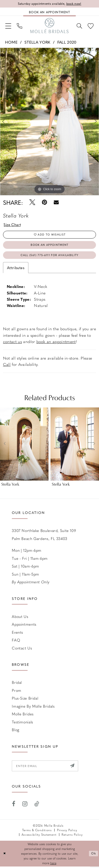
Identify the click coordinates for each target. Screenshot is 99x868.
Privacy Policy (67, 832)
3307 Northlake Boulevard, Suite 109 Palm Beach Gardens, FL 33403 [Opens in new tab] (44, 536)
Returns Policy (72, 836)
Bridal (17, 684)
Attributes (16, 269)
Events (17, 633)
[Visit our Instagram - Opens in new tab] (25, 806)
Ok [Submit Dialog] (94, 855)
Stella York (37, 42)
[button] (8, 26)
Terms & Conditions (37, 832)
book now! (74, 4)
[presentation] (24, 445)
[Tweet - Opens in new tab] (32, 203)
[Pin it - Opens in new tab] (44, 203)
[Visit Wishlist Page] (91, 26)
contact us (12, 343)
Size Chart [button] (13, 225)
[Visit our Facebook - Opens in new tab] (14, 806)
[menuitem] (8, 26)
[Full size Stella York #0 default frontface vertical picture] (49, 122)
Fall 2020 (67, 42)
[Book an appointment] (49, 12)
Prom (17, 692)
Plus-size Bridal (25, 700)
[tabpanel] (49, 122)
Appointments (24, 626)
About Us (20, 618)
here (53, 864)
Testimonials (22, 723)
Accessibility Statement (39, 836)
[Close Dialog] (5, 855)
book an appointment (56, 343)
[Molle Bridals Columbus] (49, 26)
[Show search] (79, 26)
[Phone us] (20, 26)
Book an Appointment (50, 246)
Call (7, 366)
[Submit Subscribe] (74, 767)
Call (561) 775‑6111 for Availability (50, 256)
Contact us (22, 649)
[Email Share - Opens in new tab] (57, 203)
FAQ (16, 641)
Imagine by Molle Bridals (33, 707)
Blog (16, 731)
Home (11, 42)
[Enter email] (46, 767)
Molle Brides (23, 715)
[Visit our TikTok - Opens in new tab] (37, 806)
